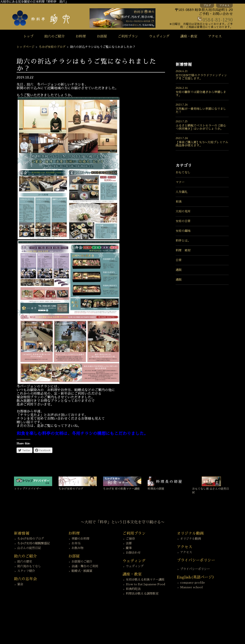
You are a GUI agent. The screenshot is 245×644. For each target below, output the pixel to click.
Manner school (191, 587)
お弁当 (76, 543)
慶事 (129, 548)
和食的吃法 (133, 589)
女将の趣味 (183, 231)
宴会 (20, 584)
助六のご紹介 (55, 36)
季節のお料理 (80, 539)
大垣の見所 (183, 211)
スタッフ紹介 (26, 571)
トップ (28, 36)
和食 (179, 202)
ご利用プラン (128, 36)
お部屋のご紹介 (82, 562)
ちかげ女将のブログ (52, 47)
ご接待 (130, 539)
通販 (179, 270)
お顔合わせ (133, 553)
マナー (180, 182)
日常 (179, 260)
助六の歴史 (25, 562)
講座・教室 (189, 36)
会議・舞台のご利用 (85, 566)
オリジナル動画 (190, 539)
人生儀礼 (182, 192)
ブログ (207, 6)
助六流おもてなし (29, 566)
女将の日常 (183, 221)
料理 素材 (183, 250)
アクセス (224, 6)
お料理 (81, 36)
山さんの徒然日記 (29, 548)
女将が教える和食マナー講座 (145, 580)
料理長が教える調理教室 (142, 594)
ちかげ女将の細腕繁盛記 (34, 543)
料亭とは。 (183, 241)
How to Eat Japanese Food (146, 584)
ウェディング (159, 36)
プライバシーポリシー (195, 569)
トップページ (25, 47)
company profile (192, 583)
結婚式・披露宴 (82, 571)
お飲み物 (77, 548)
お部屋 (102, 36)
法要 (129, 543)
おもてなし (183, 172)
